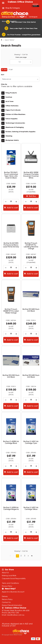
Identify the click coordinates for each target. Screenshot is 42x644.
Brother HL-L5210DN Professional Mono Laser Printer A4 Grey (11, 245)
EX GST (32, 6)
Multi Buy (32, 196)
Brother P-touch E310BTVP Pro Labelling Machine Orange (31, 246)
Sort (3, 75)
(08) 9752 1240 (13, 613)
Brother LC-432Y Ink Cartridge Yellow (31, 509)
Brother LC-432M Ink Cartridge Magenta (11, 509)
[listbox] (21, 62)
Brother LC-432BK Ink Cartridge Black (11, 443)
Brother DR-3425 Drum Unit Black (31, 310)
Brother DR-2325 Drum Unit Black (11, 376)
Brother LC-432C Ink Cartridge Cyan (31, 443)
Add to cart (12, 208)
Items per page (21, 57)
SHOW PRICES (35, 4)
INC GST (35, 6)
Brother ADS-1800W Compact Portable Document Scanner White (31, 175)
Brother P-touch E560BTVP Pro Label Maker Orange (11, 311)
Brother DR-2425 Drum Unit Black (31, 376)
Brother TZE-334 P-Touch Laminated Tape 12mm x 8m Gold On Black (11, 175)
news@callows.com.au (16, 615)
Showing (21, 55)
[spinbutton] (11, 202)
